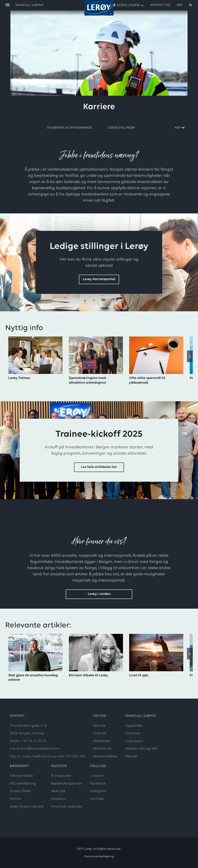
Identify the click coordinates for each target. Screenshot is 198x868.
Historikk (100, 733)
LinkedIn (97, 776)
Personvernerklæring (99, 857)
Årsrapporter (61, 776)
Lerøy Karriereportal (99, 279)
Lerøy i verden (99, 594)
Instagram (98, 791)
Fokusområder (21, 776)
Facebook (98, 784)
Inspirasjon (134, 741)
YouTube (97, 799)
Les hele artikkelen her (99, 467)
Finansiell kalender (67, 807)
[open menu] (8, 5)
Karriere (99, 726)
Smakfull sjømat (29, 5)
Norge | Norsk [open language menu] (128, 5)
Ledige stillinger (121, 128)
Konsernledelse (105, 756)
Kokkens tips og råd (141, 749)
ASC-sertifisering (23, 784)
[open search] (184, 5)
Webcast (58, 791)
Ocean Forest (20, 791)
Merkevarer (102, 741)
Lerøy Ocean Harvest (26, 807)
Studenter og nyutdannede (70, 128)
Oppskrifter (134, 726)
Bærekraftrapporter (67, 784)
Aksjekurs (59, 799)
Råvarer (131, 756)
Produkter (133, 733)
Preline (15, 799)
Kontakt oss (160, 5)
